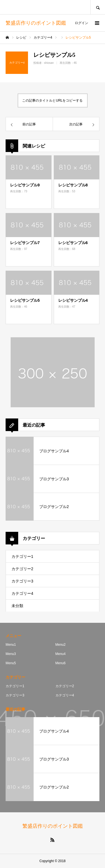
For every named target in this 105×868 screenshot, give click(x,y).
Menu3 (11, 654)
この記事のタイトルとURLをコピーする (52, 100)
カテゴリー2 (22, 569)
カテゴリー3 (22, 581)
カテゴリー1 (22, 556)
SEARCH (98, 7)
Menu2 (61, 645)
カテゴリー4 (22, 593)
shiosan (49, 63)
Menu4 (61, 654)
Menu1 (11, 645)
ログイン (81, 23)
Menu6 (61, 663)
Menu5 (11, 663)
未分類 (17, 606)
